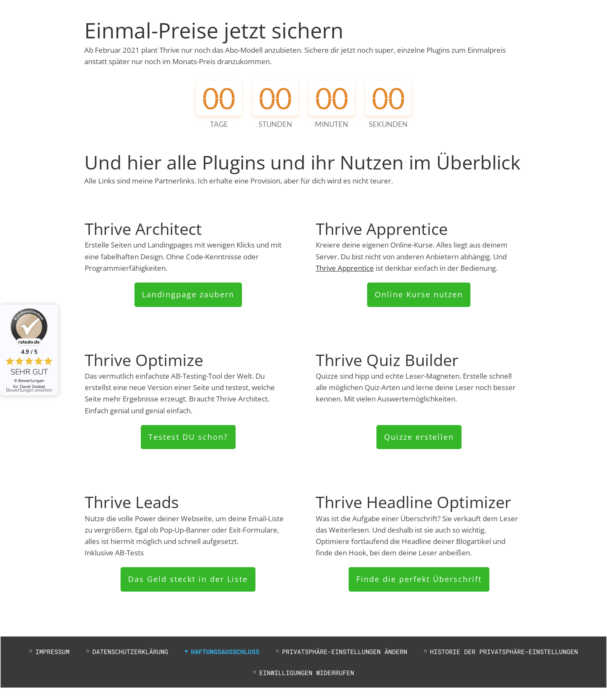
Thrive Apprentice (345, 268)
